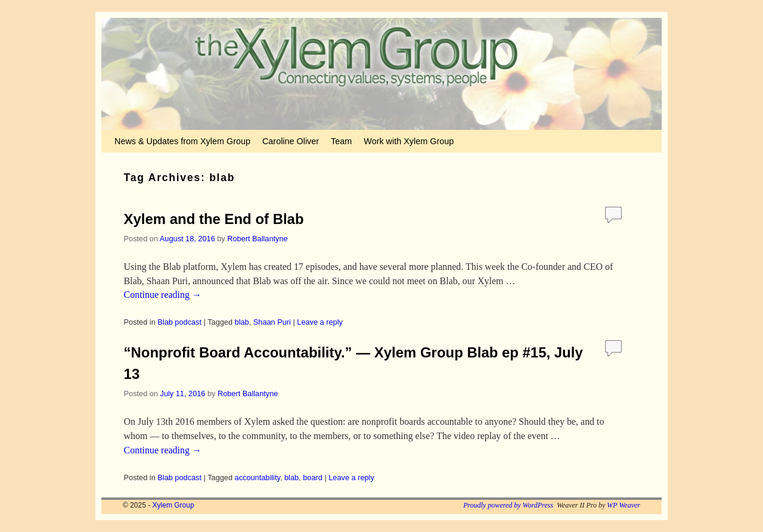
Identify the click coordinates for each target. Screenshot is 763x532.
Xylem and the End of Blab (214, 219)
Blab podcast (179, 322)
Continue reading (163, 295)
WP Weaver (624, 505)
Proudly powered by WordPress (508, 505)
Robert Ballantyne (257, 239)
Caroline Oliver (291, 141)
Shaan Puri (272, 322)
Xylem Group (173, 505)
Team (341, 141)
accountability (258, 477)
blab (242, 322)
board (313, 477)
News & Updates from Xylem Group (182, 141)
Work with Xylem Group (409, 141)
